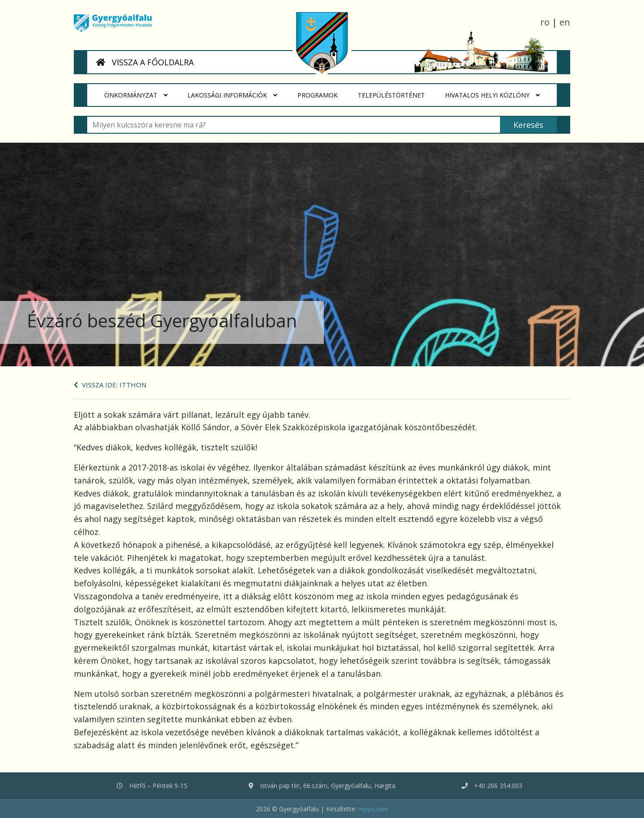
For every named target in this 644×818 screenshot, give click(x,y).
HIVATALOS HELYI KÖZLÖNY (492, 95)
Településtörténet (396, 92)
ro (545, 22)
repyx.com (373, 809)
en (565, 22)
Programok (323, 92)
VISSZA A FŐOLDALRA (145, 62)
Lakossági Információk (233, 95)
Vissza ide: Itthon (110, 385)
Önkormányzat (136, 95)
